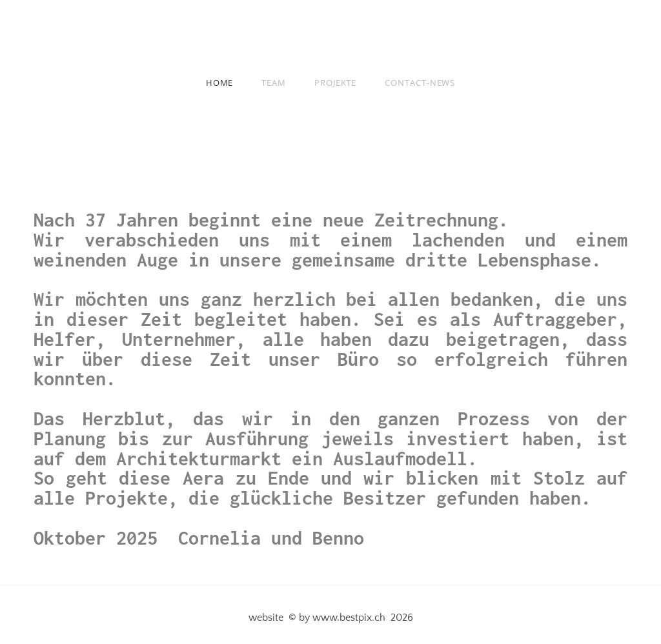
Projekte (335, 83)
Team (274, 83)
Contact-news (420, 83)
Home (220, 83)
